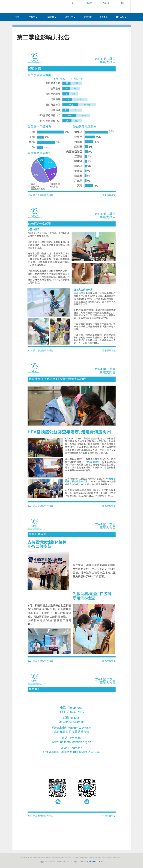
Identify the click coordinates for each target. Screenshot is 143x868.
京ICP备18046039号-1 (96, 862)
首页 (17, 17)
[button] (73, 7)
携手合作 (121, 17)
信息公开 (70, 17)
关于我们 (32, 17)
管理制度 (88, 17)
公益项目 (51, 17)
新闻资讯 (104, 17)
